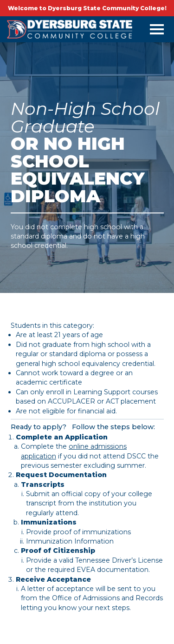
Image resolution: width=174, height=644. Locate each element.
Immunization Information (70, 541)
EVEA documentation (113, 570)
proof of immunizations (92, 532)
